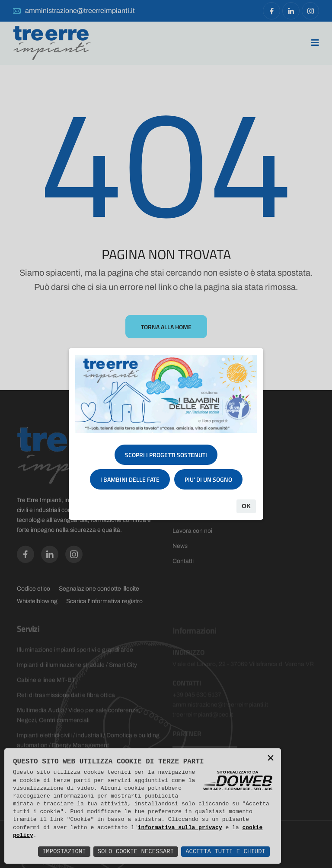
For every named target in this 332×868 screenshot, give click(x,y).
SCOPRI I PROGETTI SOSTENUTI (166, 455)
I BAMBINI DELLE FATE (130, 479)
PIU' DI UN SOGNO (208, 479)
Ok (246, 506)
